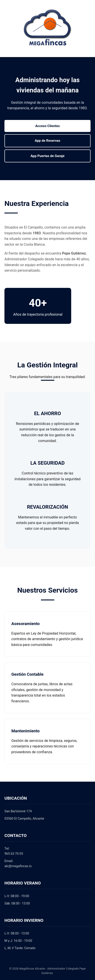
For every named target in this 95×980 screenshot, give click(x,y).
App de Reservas (47, 141)
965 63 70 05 (14, 854)
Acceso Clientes (47, 126)
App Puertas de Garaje (47, 156)
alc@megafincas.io (18, 866)
